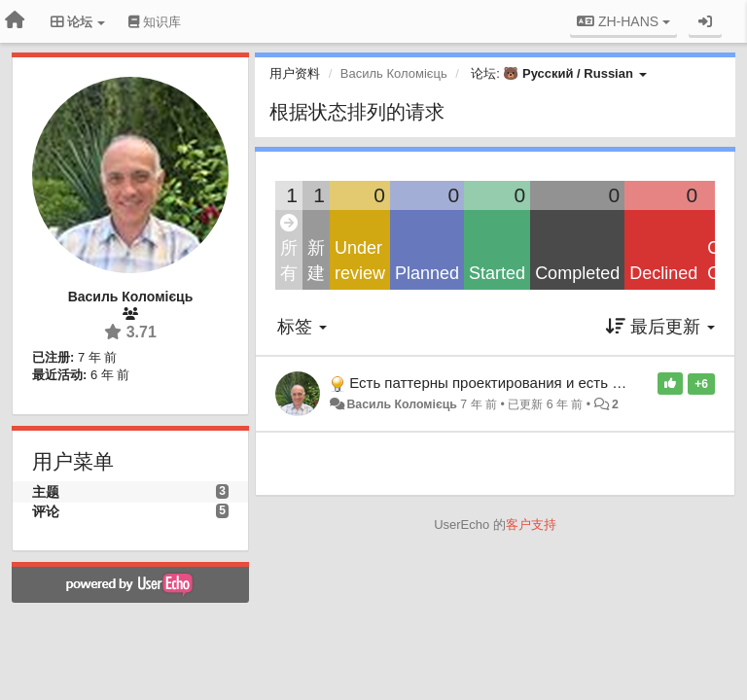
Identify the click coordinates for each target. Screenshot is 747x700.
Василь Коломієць (401, 404)
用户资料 (295, 73)
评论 (46, 511)
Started (497, 273)
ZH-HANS (623, 21)
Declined (663, 273)
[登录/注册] (705, 21)
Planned (427, 273)
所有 (289, 249)
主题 (46, 492)
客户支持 (531, 525)
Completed (577, 273)
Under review (360, 261)
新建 (316, 261)
